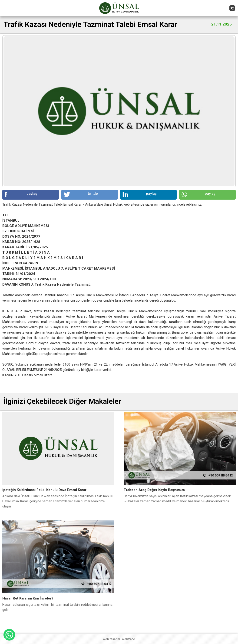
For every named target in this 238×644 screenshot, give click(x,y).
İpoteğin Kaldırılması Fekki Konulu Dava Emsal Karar (44, 490)
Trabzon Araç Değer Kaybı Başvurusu (154, 490)
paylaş (21, 194)
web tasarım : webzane (119, 639)
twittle (81, 194)
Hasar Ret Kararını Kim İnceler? (28, 598)
